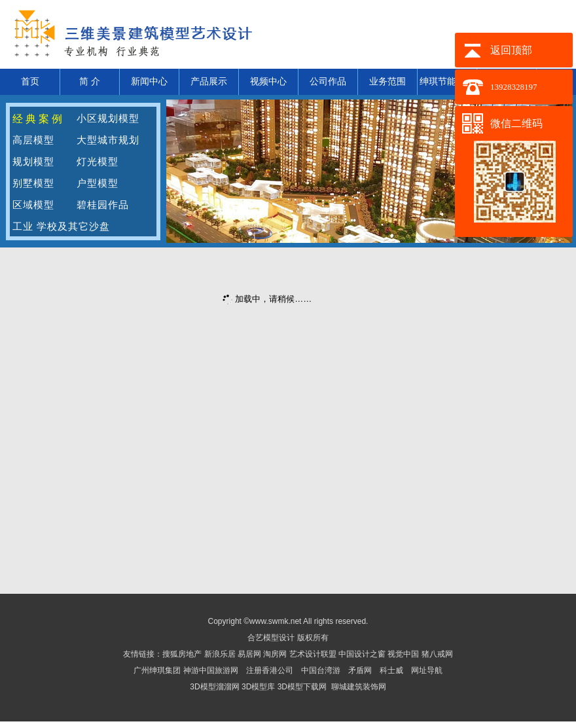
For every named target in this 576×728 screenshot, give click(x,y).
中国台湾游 (321, 670)
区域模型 (33, 205)
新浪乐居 (220, 654)
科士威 (391, 670)
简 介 (90, 82)
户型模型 (98, 183)
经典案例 (39, 119)
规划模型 (33, 162)
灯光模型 (98, 162)
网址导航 (427, 670)
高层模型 (33, 140)
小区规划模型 (108, 118)
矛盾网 (360, 670)
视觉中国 (404, 654)
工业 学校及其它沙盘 (61, 227)
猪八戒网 (437, 654)
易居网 (250, 654)
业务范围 (387, 82)
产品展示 (209, 82)
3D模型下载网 (302, 687)
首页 (30, 82)
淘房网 (275, 654)
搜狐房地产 (182, 654)
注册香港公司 (270, 670)
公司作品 (328, 82)
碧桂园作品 (103, 205)
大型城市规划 (108, 140)
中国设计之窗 (362, 654)
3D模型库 (258, 687)
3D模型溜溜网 (214, 687)
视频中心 (268, 82)
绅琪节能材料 (447, 82)
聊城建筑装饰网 (359, 687)
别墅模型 (33, 183)
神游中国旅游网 (211, 670)
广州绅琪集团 (157, 670)
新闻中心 (149, 82)
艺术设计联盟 (313, 654)
